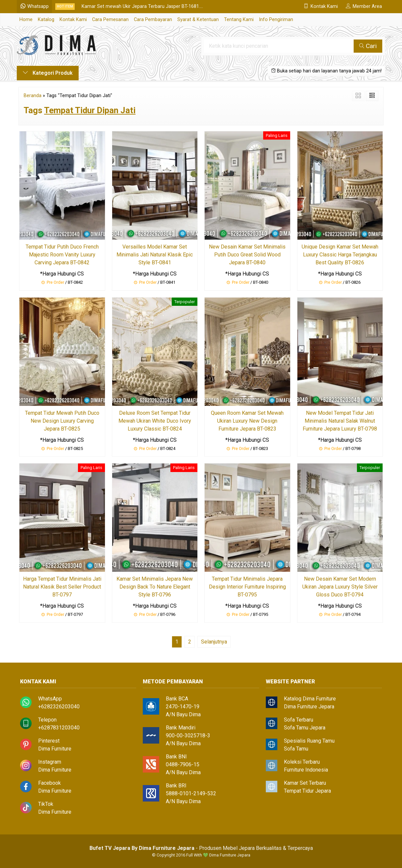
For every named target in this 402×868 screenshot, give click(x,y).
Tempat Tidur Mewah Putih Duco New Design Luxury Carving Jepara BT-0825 (62, 421)
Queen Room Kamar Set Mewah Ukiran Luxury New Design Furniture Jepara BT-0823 (247, 421)
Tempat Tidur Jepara (307, 791)
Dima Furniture (55, 749)
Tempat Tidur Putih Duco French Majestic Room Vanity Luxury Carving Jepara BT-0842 (62, 255)
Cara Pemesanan (110, 20)
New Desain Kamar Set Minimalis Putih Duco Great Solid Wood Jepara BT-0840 (247, 255)
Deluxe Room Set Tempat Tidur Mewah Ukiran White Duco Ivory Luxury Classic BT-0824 (155, 421)
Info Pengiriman (276, 20)
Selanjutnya (214, 642)
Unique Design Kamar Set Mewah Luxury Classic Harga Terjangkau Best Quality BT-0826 (340, 255)
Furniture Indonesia (306, 770)
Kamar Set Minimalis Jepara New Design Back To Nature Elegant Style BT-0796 (155, 587)
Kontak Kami (73, 20)
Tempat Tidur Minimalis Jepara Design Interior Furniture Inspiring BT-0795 (247, 587)
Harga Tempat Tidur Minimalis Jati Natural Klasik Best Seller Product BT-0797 (62, 587)
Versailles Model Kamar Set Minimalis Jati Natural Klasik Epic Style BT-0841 (155, 255)
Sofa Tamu (296, 749)
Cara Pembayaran (153, 20)
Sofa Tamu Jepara (305, 728)
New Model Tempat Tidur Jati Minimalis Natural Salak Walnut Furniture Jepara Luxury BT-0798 (340, 421)
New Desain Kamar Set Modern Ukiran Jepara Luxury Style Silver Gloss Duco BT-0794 (340, 587)
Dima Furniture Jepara (309, 707)
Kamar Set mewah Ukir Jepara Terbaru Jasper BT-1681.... (142, 6)
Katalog (46, 20)
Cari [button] (368, 46)
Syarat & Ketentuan (198, 20)
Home (26, 20)
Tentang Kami (239, 20)
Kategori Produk (48, 73)
